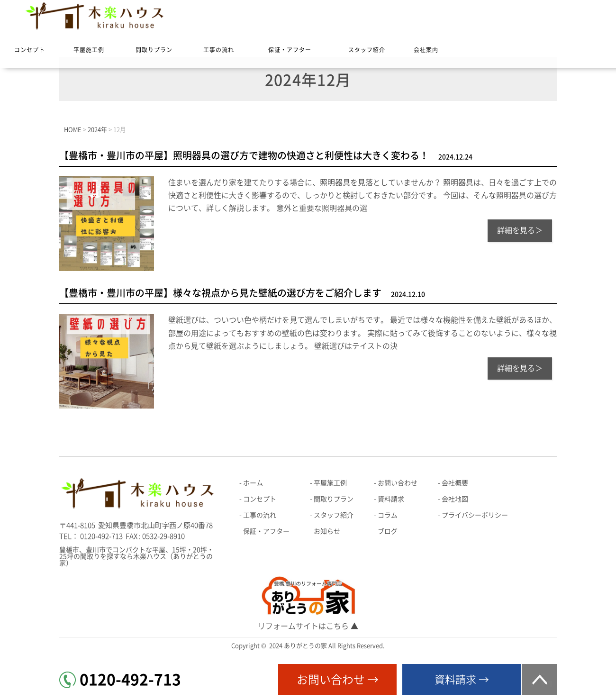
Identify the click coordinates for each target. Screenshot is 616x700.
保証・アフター (290, 50)
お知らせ (327, 531)
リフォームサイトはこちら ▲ (308, 626)
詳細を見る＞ (520, 230)
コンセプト (30, 50)
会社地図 (455, 499)
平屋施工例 (89, 50)
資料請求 (391, 499)
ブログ (388, 531)
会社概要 (455, 483)
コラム (388, 515)
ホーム (253, 483)
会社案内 (426, 50)
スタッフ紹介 (367, 50)
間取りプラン (154, 50)
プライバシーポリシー (475, 515)
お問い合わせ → (338, 680)
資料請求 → (462, 680)
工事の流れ (219, 50)
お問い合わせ (398, 483)
